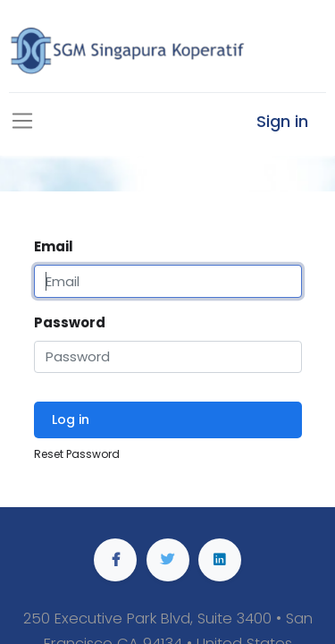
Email (54, 246)
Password (70, 322)
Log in (71, 419)
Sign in (282, 121)
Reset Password (77, 454)
